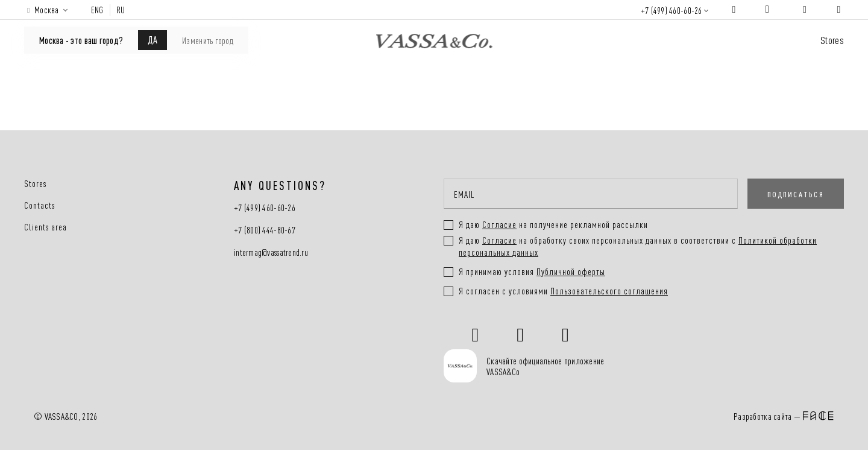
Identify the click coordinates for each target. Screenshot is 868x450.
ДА (153, 39)
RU (121, 10)
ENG (97, 10)
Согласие (499, 240)
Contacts (39, 205)
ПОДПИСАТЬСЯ (796, 194)
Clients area (46, 227)
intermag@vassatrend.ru (271, 252)
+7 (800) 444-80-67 (265, 230)
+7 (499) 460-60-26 (671, 10)
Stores (832, 40)
